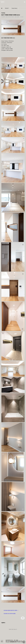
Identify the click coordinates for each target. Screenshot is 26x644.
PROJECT (7, 8)
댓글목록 (3, 623)
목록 (23, 618)
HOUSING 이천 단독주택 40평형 (8, 613)
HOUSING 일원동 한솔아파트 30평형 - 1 (10, 610)
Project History (14, 8)
